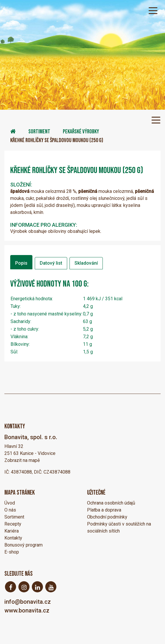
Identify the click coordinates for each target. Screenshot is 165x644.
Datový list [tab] (51, 263)
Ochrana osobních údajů (111, 503)
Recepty (13, 524)
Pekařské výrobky (81, 132)
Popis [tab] (21, 263)
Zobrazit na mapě (22, 460)
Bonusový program (24, 545)
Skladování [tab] (86, 263)
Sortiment (39, 132)
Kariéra (12, 531)
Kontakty (13, 538)
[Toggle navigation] (153, 10)
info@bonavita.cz (28, 602)
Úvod (10, 503)
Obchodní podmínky (107, 517)
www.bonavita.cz (27, 610)
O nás (10, 510)
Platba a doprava (104, 510)
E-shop (12, 552)
